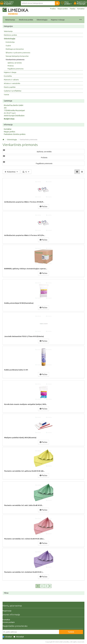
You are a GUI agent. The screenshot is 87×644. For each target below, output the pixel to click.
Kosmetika (8, 76)
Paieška (73, 9)
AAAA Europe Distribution (14, 116)
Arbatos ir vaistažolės (12, 83)
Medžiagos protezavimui (15, 49)
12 (26, 172)
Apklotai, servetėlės (15, 63)
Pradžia (53, 9)
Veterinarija (10, 20)
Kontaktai (81, 9)
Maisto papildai (10, 87)
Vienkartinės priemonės (15, 60)
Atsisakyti (19, 637)
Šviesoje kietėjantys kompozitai (17, 56)
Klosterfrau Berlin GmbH (14, 105)
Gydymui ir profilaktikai (13, 91)
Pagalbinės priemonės (16, 69)
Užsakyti (7, 637)
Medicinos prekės (26, 20)
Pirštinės (11, 66)
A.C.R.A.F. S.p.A (10, 113)
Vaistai (6, 94)
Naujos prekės (63, 9)
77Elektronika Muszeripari (14, 110)
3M (5, 108)
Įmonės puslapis (9, 622)
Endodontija (10, 42)
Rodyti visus (9, 119)
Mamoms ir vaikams (11, 80)
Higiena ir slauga (58, 20)
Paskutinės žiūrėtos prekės (15, 134)
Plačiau (43, 206)
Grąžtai (8, 46)
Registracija (7, 611)
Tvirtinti (71, 632)
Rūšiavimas (11, 172)
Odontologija (42, 20)
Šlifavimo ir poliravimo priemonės (18, 53)
